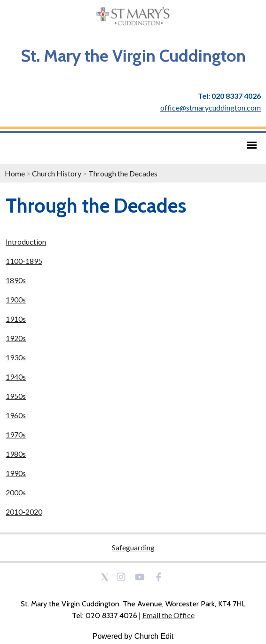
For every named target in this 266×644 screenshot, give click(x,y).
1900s (16, 299)
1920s (16, 338)
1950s (16, 396)
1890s (16, 280)
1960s (16, 415)
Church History (57, 173)
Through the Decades (123, 173)
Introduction (26, 242)
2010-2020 (24, 512)
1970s (16, 434)
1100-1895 (24, 261)
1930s (16, 357)
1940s (16, 377)
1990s (16, 473)
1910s (16, 319)
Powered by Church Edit (133, 636)
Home (15, 173)
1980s (16, 454)
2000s (16, 492)
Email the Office (168, 615)
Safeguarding (133, 547)
